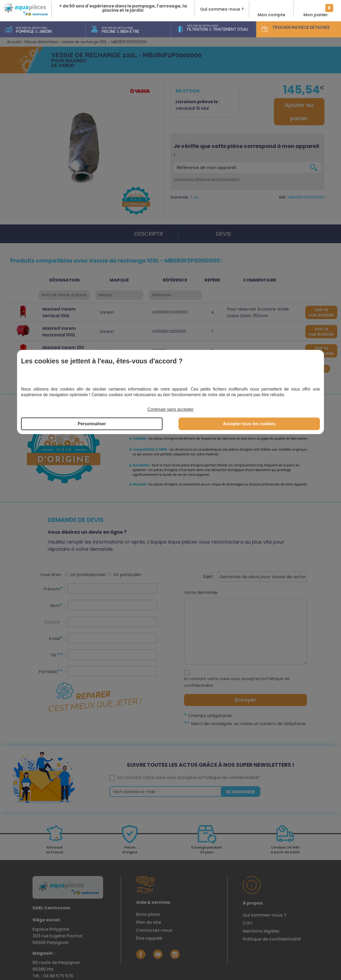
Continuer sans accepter (170, 410)
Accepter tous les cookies (249, 424)
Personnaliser (92, 424)
